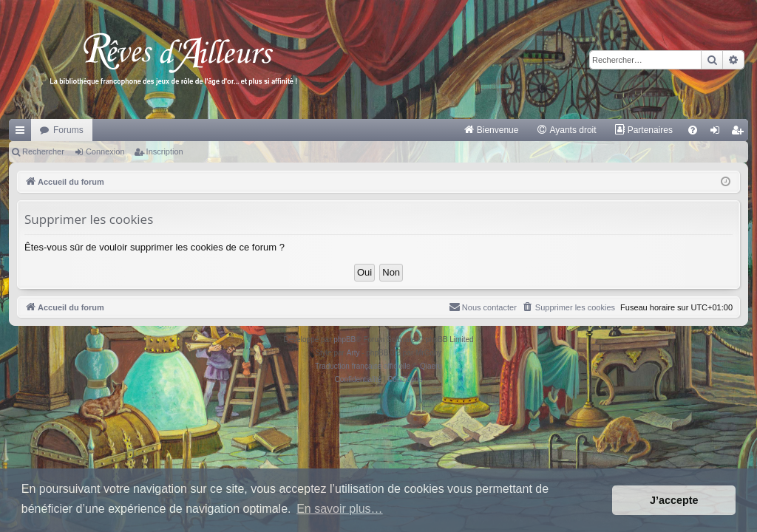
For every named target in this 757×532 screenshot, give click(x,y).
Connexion (105, 151)
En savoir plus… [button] (340, 509)
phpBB (344, 340)
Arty (353, 353)
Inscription (165, 151)
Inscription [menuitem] (740, 133)
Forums (68, 130)
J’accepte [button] (674, 500)
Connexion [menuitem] (718, 133)
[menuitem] (491, 130)
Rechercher (43, 151)
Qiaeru (431, 366)
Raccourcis (23, 133)
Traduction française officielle (363, 366)
